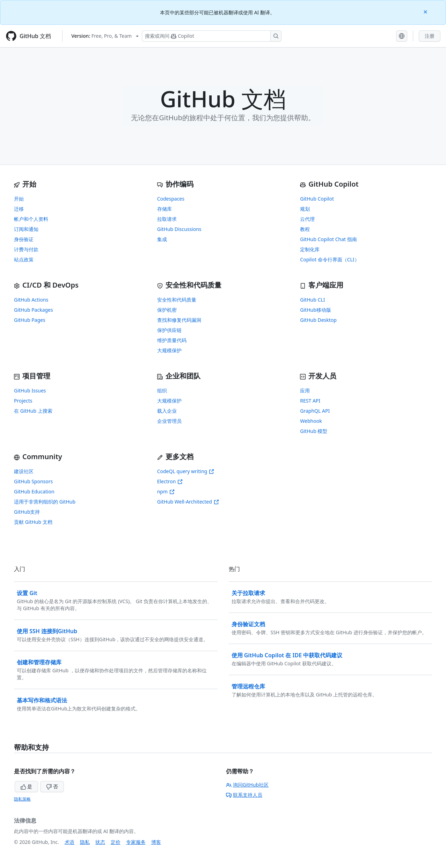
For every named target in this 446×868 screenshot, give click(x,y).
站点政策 (24, 259)
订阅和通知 (26, 229)
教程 (305, 229)
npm (166, 491)
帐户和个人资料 (31, 219)
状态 (100, 842)
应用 (305, 390)
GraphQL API (315, 411)
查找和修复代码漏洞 (179, 320)
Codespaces (171, 199)
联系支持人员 (244, 795)
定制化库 (310, 249)
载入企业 (167, 411)
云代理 (307, 219)
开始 (19, 199)
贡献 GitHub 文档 (33, 522)
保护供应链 (169, 330)
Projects (23, 401)
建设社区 (24, 471)
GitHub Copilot (317, 199)
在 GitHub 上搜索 (33, 411)
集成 (162, 239)
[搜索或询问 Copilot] (212, 36)
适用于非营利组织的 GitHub (45, 502)
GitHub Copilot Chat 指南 (328, 239)
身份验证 (24, 239)
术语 (70, 842)
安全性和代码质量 (177, 300)
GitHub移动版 (316, 310)
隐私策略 (22, 799)
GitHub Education (34, 491)
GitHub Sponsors (33, 481)
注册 (430, 36)
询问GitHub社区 (247, 785)
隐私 (85, 842)
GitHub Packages (34, 310)
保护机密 (167, 310)
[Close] (426, 11)
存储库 (164, 209)
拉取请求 (167, 219)
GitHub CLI (312, 300)
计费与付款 (26, 249)
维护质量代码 (172, 340)
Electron (170, 481)
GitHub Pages (30, 320)
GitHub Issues (30, 390)
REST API (310, 401)
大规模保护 (169, 350)
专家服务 (136, 842)
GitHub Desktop (318, 320)
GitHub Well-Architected (188, 502)
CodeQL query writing (186, 471)
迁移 (19, 209)
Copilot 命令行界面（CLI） (330, 259)
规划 (305, 209)
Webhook (311, 421)
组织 (162, 390)
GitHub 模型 (314, 431)
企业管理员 (169, 421)
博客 (156, 842)
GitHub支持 (27, 512)
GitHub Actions (31, 300)
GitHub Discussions (179, 229)
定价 (116, 842)
